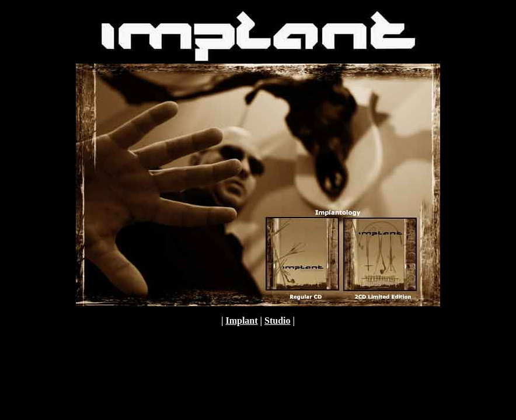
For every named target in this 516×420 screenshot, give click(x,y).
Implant (241, 321)
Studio (277, 321)
